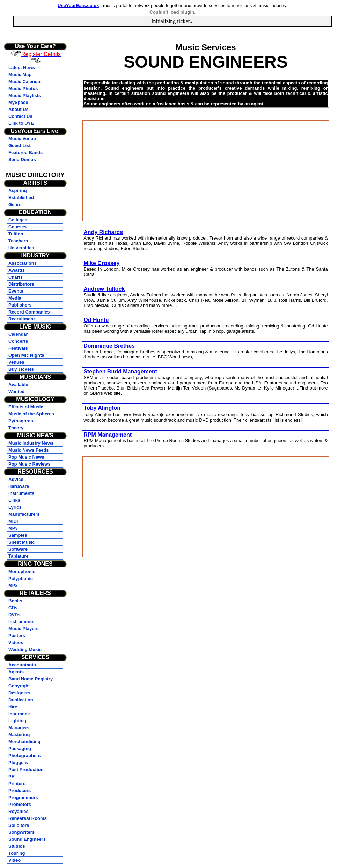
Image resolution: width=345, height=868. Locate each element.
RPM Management (108, 435)
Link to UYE (21, 123)
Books (15, 601)
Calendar (18, 334)
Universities (21, 248)
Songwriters (21, 832)
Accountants (22, 665)
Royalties (19, 811)
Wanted (16, 391)
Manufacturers (24, 514)
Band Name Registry (31, 679)
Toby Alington (102, 408)
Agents (16, 672)
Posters (17, 636)
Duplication (21, 700)
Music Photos (23, 88)
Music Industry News (31, 443)
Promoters (20, 804)
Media (15, 298)
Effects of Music (26, 407)
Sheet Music (22, 542)
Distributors (21, 284)
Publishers (20, 305)
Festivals (18, 348)
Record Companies (29, 312)
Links (14, 500)
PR (12, 776)
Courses (17, 227)
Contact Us (20, 116)
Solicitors (19, 825)
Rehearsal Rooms (28, 818)
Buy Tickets (21, 369)
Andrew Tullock (104, 289)
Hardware (19, 486)
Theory (16, 428)
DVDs (14, 615)
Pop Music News (26, 457)
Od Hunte (96, 320)
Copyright (19, 686)
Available (18, 384)
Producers (20, 790)
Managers (19, 728)
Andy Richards (103, 232)
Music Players (24, 629)
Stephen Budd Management (120, 372)
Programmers (23, 797)
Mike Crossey (101, 263)
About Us (19, 109)
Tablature (19, 556)
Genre (15, 205)
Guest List (20, 146)
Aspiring (18, 191)
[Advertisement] (205, 171)
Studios (17, 846)
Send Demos (22, 160)
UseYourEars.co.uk (78, 5)
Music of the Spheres (31, 414)
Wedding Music (25, 650)
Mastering (19, 735)
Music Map (20, 74)
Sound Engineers (27, 839)
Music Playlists (25, 95)
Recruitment (22, 319)
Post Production (26, 769)
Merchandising (24, 742)
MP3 (13, 528)
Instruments (21, 493)
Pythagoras (21, 421)
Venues (16, 362)
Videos (16, 643)
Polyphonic (21, 578)
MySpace (18, 102)
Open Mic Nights (26, 355)
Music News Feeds (29, 450)
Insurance (19, 714)
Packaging (20, 749)
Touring (17, 853)
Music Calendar (25, 81)
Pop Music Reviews (30, 464)
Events (16, 291)
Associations (23, 263)
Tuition (16, 234)
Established (21, 198)
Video (14, 860)
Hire (13, 707)
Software (18, 549)
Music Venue (22, 139)
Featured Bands (25, 153)
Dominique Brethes (109, 346)
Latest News (22, 67)
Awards (17, 270)
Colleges (18, 220)
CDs (13, 608)
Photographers (24, 756)
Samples (18, 535)
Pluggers (18, 763)
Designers (19, 693)
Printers (17, 783)
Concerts (18, 341)
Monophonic (22, 571)
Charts (16, 277)
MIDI (13, 521)
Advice (16, 479)
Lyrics (15, 507)
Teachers (18, 241)
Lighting (17, 721)
